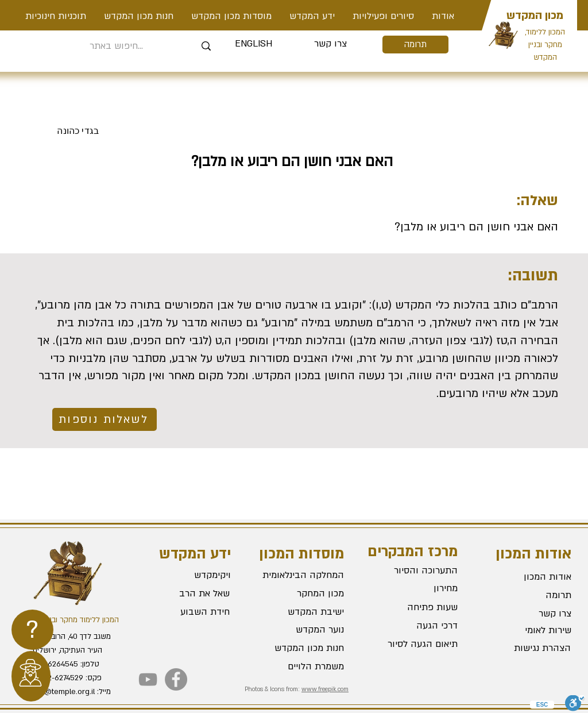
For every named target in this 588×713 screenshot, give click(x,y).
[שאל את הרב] (189, 594)
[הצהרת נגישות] (530, 649)
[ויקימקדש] (189, 576)
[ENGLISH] (254, 44)
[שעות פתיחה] (417, 607)
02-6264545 (57, 664)
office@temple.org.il (60, 692)
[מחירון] (417, 588)
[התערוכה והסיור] (417, 571)
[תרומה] (415, 45)
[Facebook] (176, 679)
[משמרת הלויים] (303, 667)
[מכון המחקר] (303, 594)
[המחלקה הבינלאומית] (303, 576)
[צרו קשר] (330, 44)
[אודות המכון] (531, 577)
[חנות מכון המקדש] (303, 649)
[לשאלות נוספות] (105, 419)
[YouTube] (148, 679)
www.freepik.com (325, 689)
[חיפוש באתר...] (116, 46)
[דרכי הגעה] (417, 626)
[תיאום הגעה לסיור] (417, 644)
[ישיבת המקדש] (303, 612)
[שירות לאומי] (531, 631)
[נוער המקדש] (303, 630)
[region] (32, 630)
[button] (383, 16)
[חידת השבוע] (188, 612)
